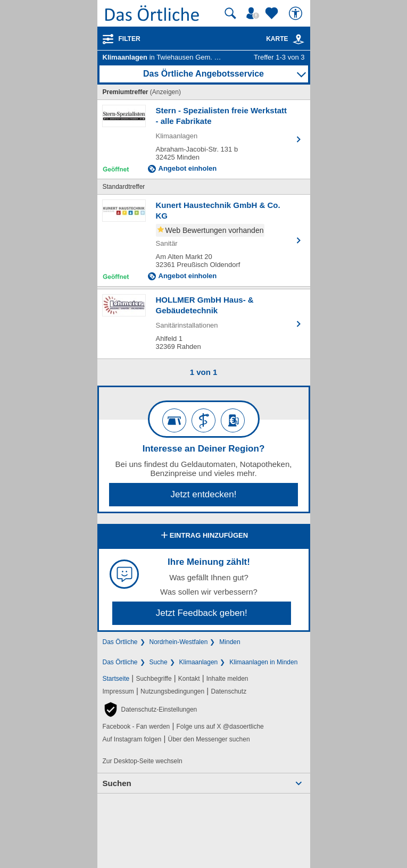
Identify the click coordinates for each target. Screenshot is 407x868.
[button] (150, 710)
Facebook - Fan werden (136, 727)
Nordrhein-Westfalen (179, 642)
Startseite (116, 679)
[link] (298, 39)
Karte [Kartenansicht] (285, 39)
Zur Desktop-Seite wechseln (143, 761)
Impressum (118, 691)
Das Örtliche (120, 642)
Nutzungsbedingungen (172, 691)
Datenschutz (229, 691)
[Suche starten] (230, 13)
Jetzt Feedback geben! (202, 613)
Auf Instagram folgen (132, 739)
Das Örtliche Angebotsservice (203, 74)
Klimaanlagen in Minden (263, 662)
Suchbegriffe (153, 679)
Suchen (117, 783)
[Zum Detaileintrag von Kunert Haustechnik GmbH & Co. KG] (204, 240)
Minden (230, 642)
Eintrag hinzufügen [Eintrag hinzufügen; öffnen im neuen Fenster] (203, 536)
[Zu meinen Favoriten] (273, 13)
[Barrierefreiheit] (297, 13)
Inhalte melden (227, 679)
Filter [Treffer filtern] (130, 39)
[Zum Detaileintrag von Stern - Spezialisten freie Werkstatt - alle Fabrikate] (204, 139)
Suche (159, 662)
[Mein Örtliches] (254, 13)
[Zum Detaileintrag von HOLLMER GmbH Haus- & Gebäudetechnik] (204, 324)
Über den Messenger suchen (209, 739)
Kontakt (189, 679)
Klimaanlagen (199, 662)
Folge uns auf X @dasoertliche (220, 727)
